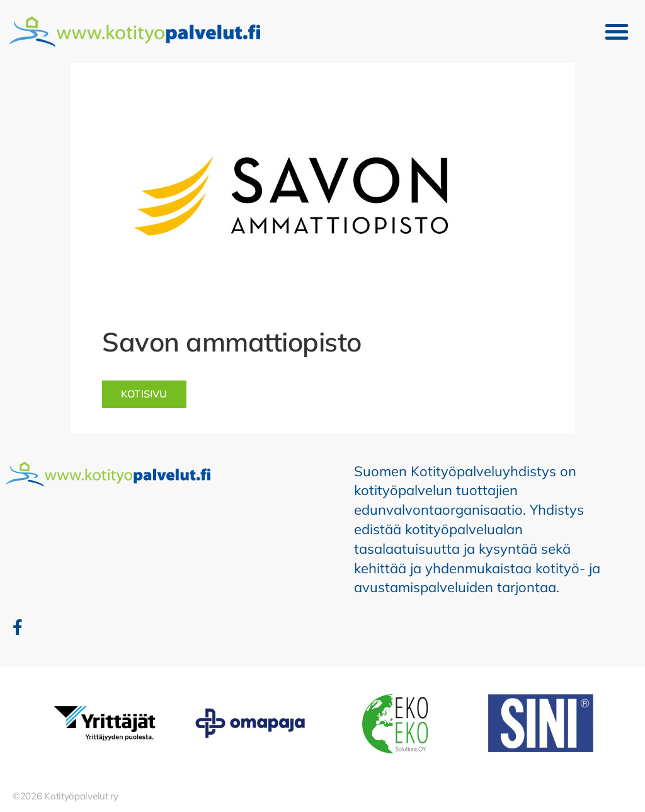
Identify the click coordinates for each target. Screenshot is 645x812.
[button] (617, 31)
